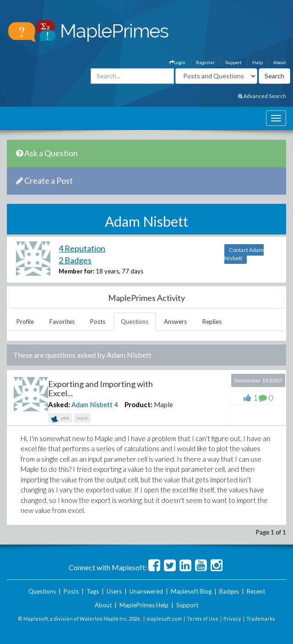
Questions (135, 322)
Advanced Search (262, 96)
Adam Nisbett (92, 404)
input (82, 418)
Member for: (76, 271)
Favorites (62, 322)
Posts (98, 322)
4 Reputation (82, 248)
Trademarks (261, 619)
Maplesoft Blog (191, 591)
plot (60, 419)
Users (114, 591)
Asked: (59, 404)
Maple (163, 404)
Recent (256, 591)
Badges (229, 591)
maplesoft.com (164, 619)
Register (205, 62)
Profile (25, 322)
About (280, 62)
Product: (138, 404)
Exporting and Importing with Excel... (100, 388)
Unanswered (146, 591)
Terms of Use (203, 619)
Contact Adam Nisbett (244, 254)
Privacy (232, 619)
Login (177, 62)
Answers (175, 322)
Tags (93, 591)
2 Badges (75, 260)
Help (258, 62)
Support (233, 62)
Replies (212, 322)
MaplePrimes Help (144, 605)
